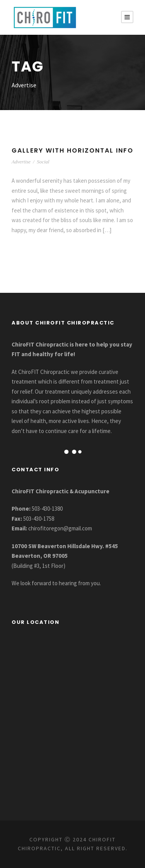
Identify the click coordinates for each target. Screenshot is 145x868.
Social (43, 162)
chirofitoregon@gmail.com (60, 528)
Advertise (21, 162)
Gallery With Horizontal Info (72, 150)
